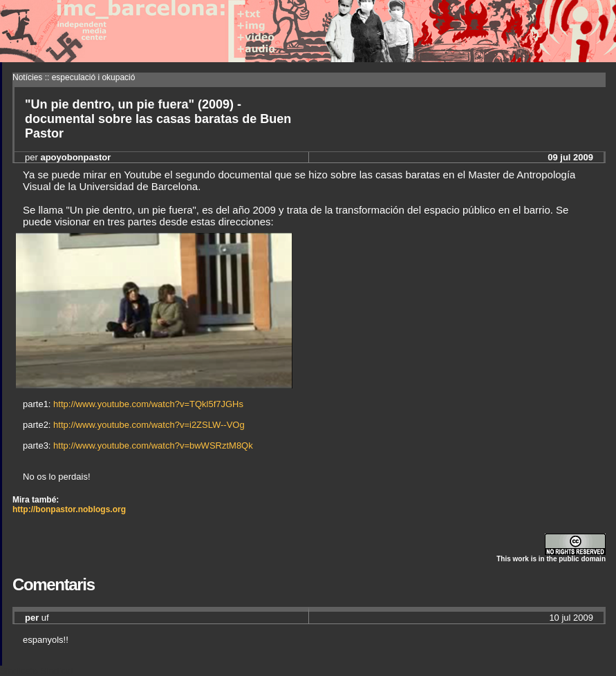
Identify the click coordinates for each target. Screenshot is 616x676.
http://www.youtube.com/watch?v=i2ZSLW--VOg (149, 425)
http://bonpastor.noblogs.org (69, 509)
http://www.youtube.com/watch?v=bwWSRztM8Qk (153, 445)
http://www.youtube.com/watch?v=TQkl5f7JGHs (148, 404)
